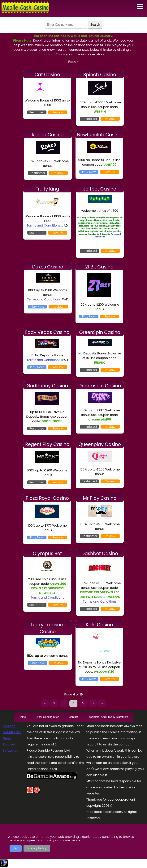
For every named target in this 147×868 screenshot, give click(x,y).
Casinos (9, 726)
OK (16, 848)
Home (22, 717)
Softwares (10, 751)
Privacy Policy (37, 848)
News (7, 738)
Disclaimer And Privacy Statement (108, 717)
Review (58, 112)
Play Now (89, 172)
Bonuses (9, 744)
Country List (12, 732)
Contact (73, 717)
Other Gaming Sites (47, 717)
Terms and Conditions (43, 225)
